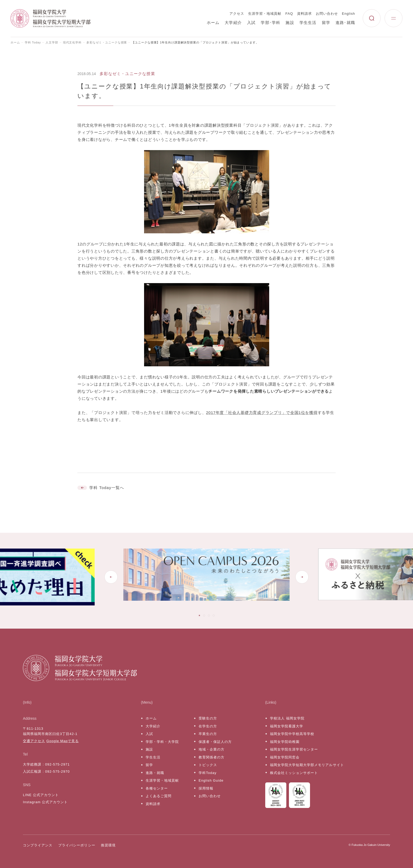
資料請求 (304, 14)
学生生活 (308, 23)
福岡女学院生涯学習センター (294, 749)
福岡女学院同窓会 (285, 757)
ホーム (213, 23)
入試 (251, 23)
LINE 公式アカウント (41, 795)
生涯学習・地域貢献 (265, 14)
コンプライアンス (38, 845)
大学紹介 (233, 23)
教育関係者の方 (212, 757)
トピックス (208, 765)
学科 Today (33, 42)
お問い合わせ (327, 14)
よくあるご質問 (159, 796)
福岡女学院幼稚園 (285, 742)
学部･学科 (271, 23)
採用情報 (206, 788)
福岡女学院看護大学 (287, 726)
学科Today (208, 773)
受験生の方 (208, 718)
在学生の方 (208, 726)
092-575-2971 (57, 764)
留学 (326, 23)
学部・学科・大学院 (162, 742)
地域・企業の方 (212, 749)
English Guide (211, 780)
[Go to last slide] (111, 577)
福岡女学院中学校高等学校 (292, 734)
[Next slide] (302, 577)
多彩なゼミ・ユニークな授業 (107, 42)
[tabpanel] (206, 577)
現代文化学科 (72, 42)
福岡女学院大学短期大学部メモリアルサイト (307, 765)
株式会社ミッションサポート (294, 773)
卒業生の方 (208, 734)
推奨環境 (108, 845)
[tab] (199, 615)
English (348, 14)
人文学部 (52, 42)
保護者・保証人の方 (215, 742)
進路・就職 (155, 773)
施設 (290, 23)
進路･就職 (345, 23)
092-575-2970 (57, 771)
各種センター (157, 788)
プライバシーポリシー (77, 845)
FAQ (289, 14)
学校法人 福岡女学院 (287, 718)
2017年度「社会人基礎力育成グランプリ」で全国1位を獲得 (262, 413)
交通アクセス (34, 741)
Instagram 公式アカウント (45, 802)
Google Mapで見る (63, 741)
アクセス (237, 14)
